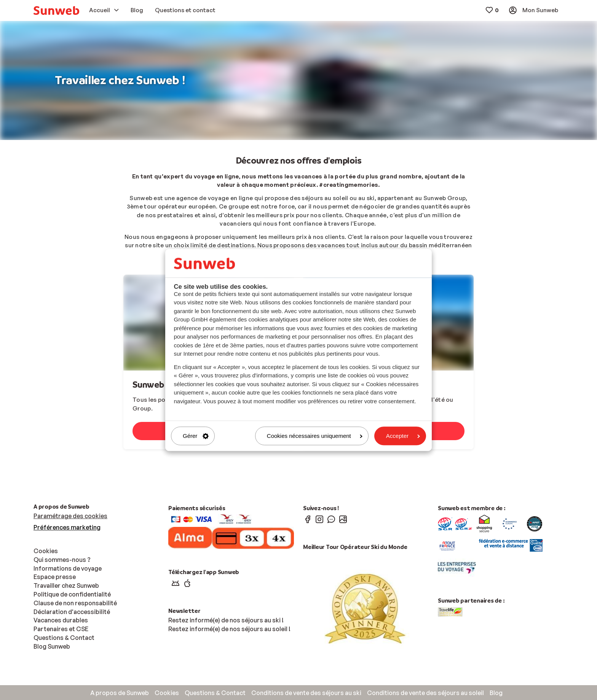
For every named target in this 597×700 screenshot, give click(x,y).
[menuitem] (56, 10)
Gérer (196, 436)
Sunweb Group (161, 385)
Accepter (403, 436)
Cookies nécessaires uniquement (315, 436)
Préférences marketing (67, 527)
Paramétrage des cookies (70, 516)
